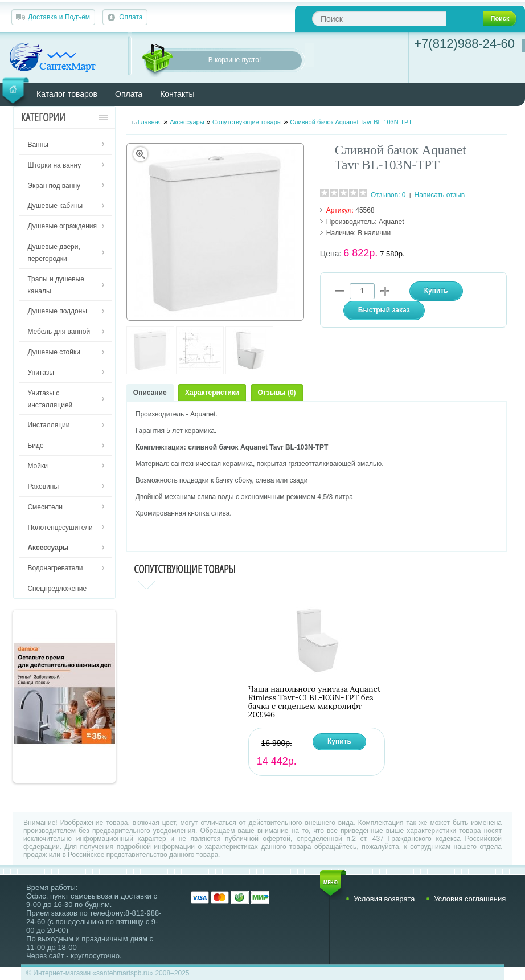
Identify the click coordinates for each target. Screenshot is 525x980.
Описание (150, 393)
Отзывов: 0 (388, 195)
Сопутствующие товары (247, 122)
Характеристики (212, 393)
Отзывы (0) (277, 393)
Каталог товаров (67, 94)
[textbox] (379, 19)
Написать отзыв (440, 195)
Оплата (131, 17)
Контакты (177, 94)
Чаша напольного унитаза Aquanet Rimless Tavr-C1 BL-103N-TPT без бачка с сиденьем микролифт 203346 (315, 702)
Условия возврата (384, 899)
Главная (150, 122)
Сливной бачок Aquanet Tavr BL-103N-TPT (351, 122)
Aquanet (391, 222)
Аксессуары (187, 122)
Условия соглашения (470, 899)
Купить (339, 741)
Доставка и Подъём (59, 17)
